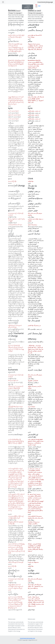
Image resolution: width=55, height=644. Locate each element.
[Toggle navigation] (3, 2)
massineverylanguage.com (27, 638)
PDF (38, 6)
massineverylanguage (45, 2)
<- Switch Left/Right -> (28, 7)
